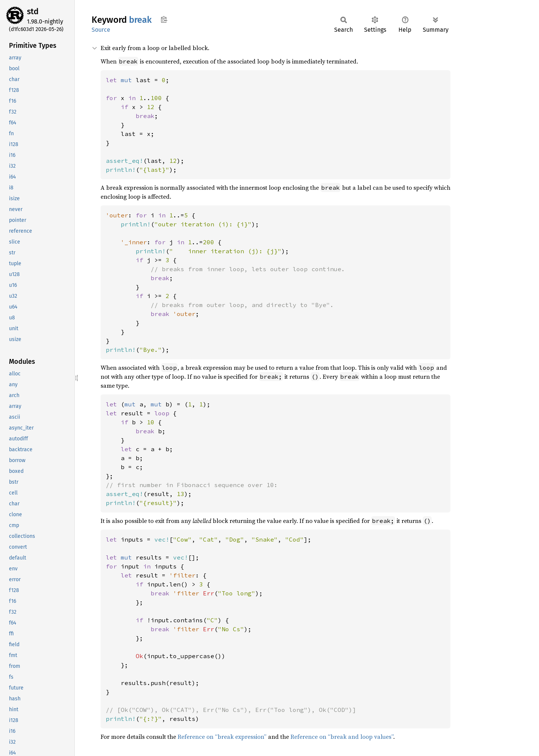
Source (101, 30)
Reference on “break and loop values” (342, 737)
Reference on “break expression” (222, 737)
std (33, 11)
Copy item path (164, 19)
